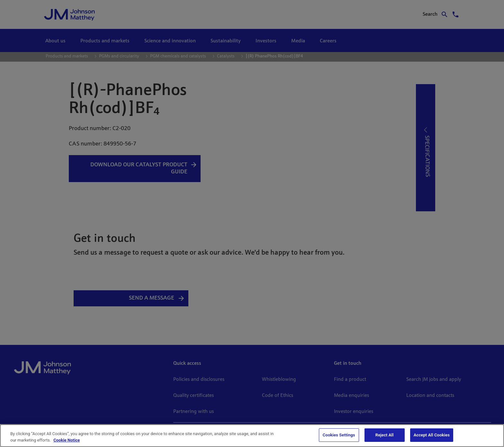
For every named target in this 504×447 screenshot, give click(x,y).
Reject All (385, 435)
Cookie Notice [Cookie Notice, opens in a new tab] (67, 440)
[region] (252, 436)
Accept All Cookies (432, 435)
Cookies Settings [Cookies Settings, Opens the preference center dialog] (339, 435)
